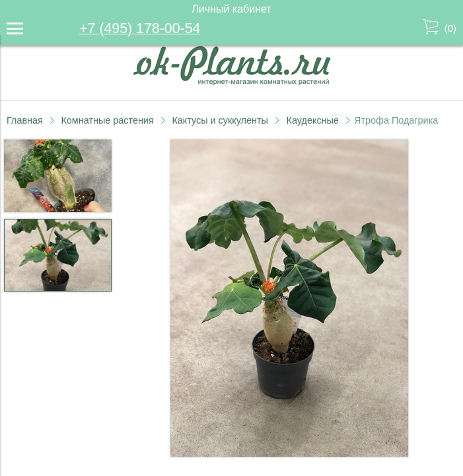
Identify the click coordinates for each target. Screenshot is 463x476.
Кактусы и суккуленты (220, 120)
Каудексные (313, 120)
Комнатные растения (107, 120)
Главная (25, 120)
